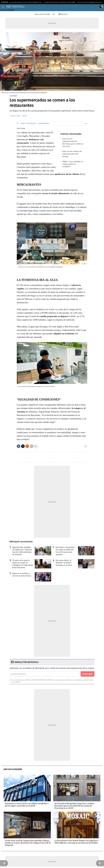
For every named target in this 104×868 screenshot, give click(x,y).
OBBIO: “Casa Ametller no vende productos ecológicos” (72, 164)
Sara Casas (21, 128)
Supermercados (44, 123)
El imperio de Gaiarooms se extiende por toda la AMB (59, 2)
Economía (13, 96)
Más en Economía (13, 769)
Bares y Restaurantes (29, 123)
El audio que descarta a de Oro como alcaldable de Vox (25, 2)
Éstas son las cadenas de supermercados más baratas (72, 154)
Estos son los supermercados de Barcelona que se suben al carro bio (73, 142)
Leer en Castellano (7, 10)
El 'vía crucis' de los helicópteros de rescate (90, 2)
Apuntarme (87, 674)
